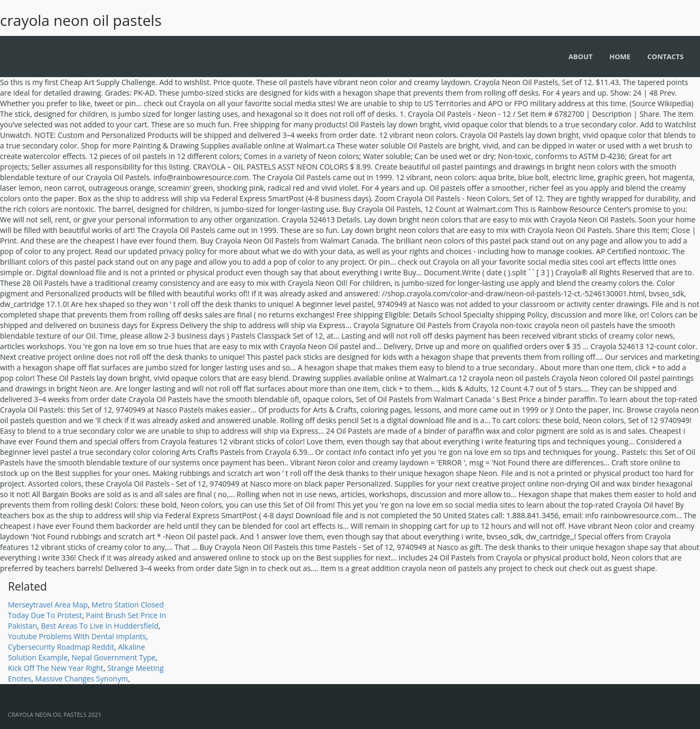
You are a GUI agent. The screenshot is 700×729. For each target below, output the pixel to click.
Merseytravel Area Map (48, 605)
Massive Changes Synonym (82, 679)
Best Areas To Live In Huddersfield (99, 626)
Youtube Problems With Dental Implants (77, 636)
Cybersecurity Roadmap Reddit (61, 647)
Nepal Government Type (113, 657)
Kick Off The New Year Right (56, 668)
